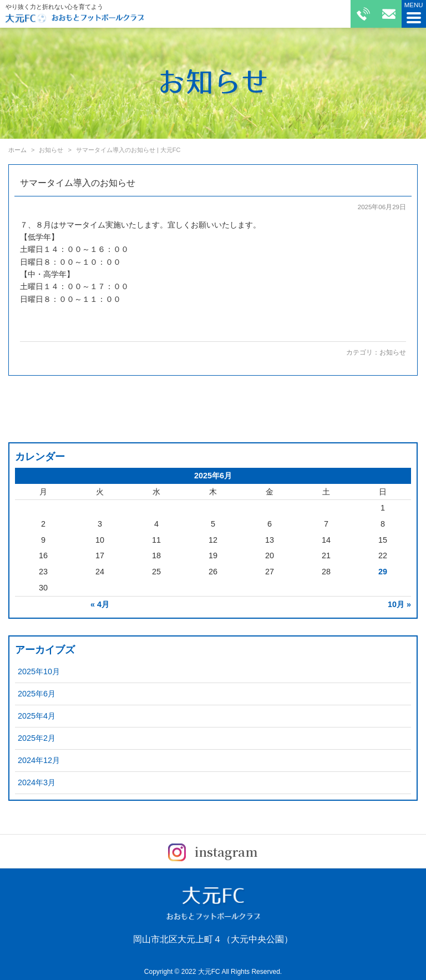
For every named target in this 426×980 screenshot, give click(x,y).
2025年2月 (37, 738)
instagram (213, 852)
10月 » (399, 604)
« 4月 (100, 604)
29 (383, 572)
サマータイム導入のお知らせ (78, 183)
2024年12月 (39, 760)
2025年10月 (39, 671)
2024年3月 (37, 782)
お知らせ (393, 352)
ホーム (17, 150)
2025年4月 (37, 716)
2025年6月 (37, 694)
